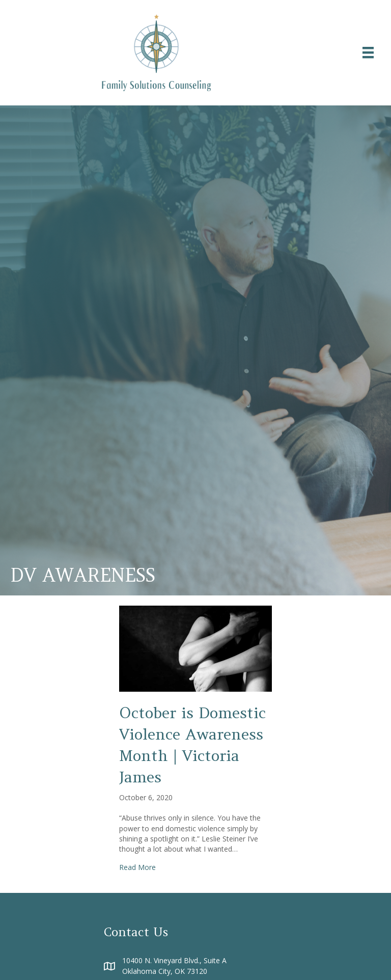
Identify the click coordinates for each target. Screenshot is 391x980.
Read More (137, 867)
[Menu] (368, 52)
